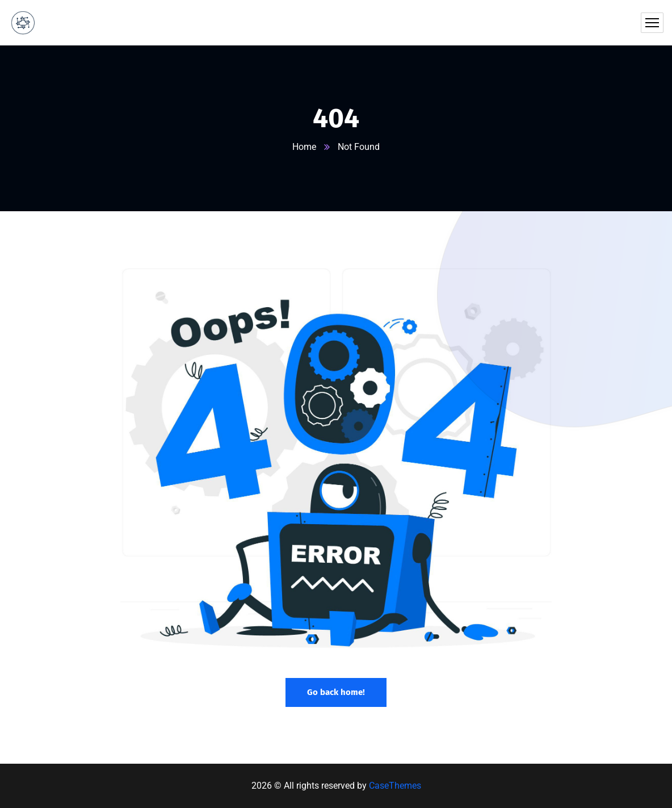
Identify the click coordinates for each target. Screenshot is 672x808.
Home (304, 147)
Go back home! (336, 692)
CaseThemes (395, 786)
